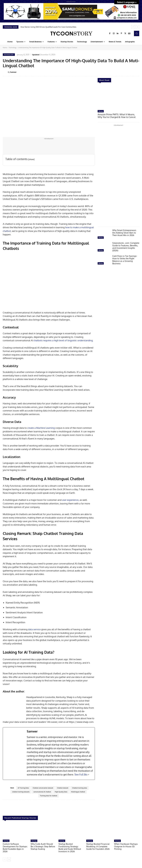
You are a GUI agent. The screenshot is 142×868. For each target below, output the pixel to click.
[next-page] (9, 860)
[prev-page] (5, 860)
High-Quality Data (61, 792)
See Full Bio (81, 774)
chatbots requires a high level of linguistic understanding (63, 340)
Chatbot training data (80, 788)
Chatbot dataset (63, 788)
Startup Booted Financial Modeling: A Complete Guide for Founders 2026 (98, 846)
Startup (6, 841)
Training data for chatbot (49, 796)
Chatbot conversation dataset (43, 788)
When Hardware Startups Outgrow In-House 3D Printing (126, 846)
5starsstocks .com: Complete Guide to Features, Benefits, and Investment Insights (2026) (126, 246)
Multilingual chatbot (78, 792)
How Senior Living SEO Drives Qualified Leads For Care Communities (48, 27)
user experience (70, 500)
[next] (137, 27)
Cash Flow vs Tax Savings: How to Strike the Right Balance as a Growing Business (125, 259)
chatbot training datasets (21, 792)
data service (34, 629)
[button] (137, 33)
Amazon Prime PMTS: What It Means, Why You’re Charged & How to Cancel (117, 116)
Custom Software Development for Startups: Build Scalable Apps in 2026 (15, 848)
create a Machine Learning (41, 428)
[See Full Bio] (89, 775)
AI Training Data (23, 788)
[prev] (133, 27)
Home (5, 48)
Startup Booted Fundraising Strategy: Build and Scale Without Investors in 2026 (70, 848)
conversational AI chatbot (42, 792)
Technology (13, 48)
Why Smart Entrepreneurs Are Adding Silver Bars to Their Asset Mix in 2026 (124, 232)
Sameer (13, 72)
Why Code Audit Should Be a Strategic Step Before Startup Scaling (43, 846)
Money (101, 111)
